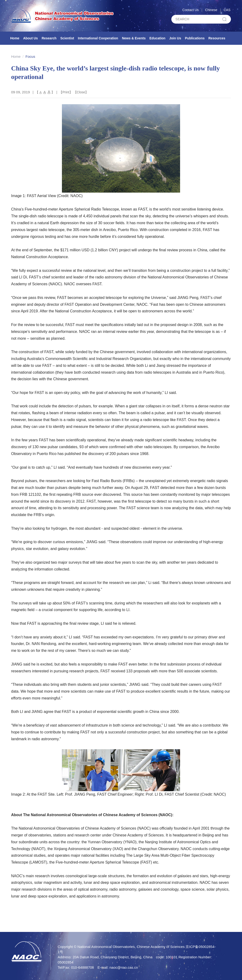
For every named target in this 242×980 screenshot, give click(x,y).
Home (15, 38)
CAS (227, 10)
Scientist (67, 38)
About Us (30, 38)
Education (157, 38)
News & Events (134, 38)
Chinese (211, 10)
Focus (30, 56)
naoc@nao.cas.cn (124, 967)
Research (49, 38)
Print (66, 92)
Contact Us (191, 10)
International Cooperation (98, 38)
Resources (217, 38)
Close (81, 92)
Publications (195, 38)
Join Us (175, 38)
